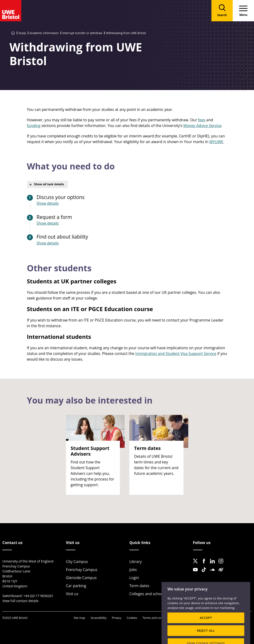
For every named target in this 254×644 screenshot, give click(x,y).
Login (134, 578)
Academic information (44, 33)
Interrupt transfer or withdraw (82, 33)
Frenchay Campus (82, 570)
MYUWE (216, 142)
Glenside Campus (81, 578)
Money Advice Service (202, 126)
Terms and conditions (157, 618)
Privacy (117, 618)
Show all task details (49, 184)
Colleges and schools (148, 594)
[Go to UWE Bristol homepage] (13, 33)
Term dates (139, 586)
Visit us (72, 594)
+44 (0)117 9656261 (39, 596)
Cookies (132, 618)
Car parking (76, 586)
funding (34, 126)
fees (202, 120)
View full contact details (20, 601)
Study (22, 33)
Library (136, 562)
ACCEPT (206, 626)
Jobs (133, 570)
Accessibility (99, 618)
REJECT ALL (206, 638)
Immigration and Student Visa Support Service (176, 354)
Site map (79, 618)
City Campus (77, 562)
